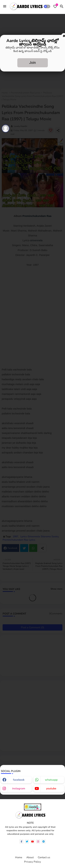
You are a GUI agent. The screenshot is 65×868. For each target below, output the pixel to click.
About (30, 857)
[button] (47, 6)
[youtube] (32, 841)
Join (32, 63)
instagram (19, 789)
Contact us (44, 857)
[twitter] (27, 841)
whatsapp (51, 780)
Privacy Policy (32, 862)
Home (19, 857)
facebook (19, 780)
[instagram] (38, 841)
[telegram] (44, 841)
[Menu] (5, 6)
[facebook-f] (21, 841)
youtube (51, 789)
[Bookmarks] (55, 6)
